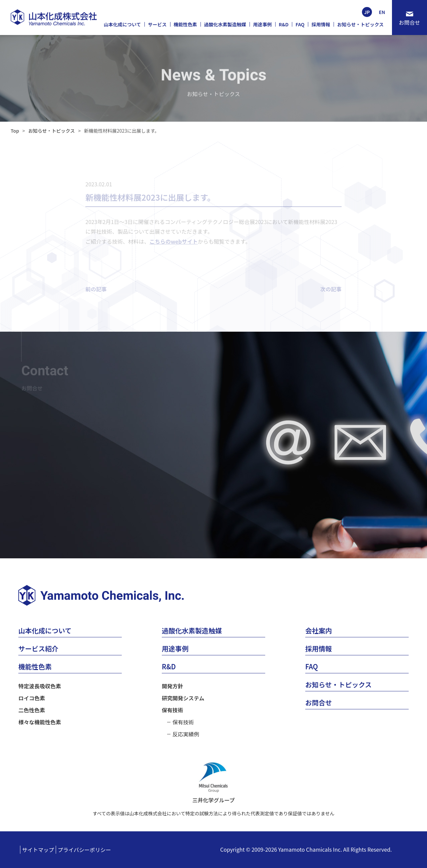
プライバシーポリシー (84, 850)
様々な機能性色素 (40, 722)
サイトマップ (38, 850)
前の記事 (96, 289)
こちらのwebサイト (174, 241)
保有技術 (172, 710)
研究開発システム (183, 698)
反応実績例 (186, 734)
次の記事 (331, 289)
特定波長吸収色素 (40, 686)
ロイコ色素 (32, 698)
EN (382, 12)
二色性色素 (32, 710)
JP (367, 12)
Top (15, 131)
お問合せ (409, 22)
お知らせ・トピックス (52, 131)
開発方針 (172, 686)
